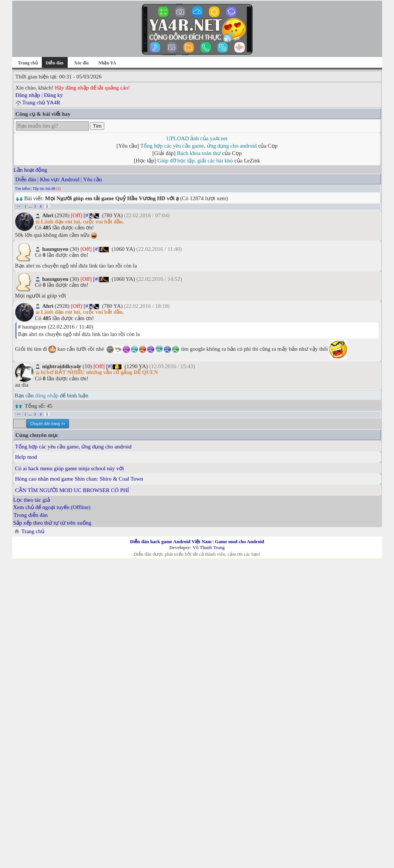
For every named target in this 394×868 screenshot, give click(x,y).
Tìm (97, 126)
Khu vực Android (60, 179)
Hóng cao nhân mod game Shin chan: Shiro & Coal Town (79, 479)
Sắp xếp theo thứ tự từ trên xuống (52, 523)
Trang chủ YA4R (41, 102)
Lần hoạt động (31, 170)
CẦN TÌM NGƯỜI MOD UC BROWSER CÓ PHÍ (72, 490)
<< (19, 206)
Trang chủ (28, 63)
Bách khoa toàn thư (199, 153)
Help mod (26, 457)
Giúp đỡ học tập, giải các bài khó (195, 161)
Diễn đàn (26, 179)
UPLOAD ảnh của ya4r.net (197, 138)
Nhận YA (107, 63)
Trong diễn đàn (31, 515)
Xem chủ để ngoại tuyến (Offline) (52, 507)
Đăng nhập (28, 95)
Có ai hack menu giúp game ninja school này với (70, 468)
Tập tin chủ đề (44, 189)
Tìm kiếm (23, 189)
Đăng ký (53, 95)
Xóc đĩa (82, 63)
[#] (87, 215)
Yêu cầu (93, 179)
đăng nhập (47, 396)
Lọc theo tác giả (32, 500)
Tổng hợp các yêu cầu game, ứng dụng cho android (198, 146)
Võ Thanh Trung (209, 547)
